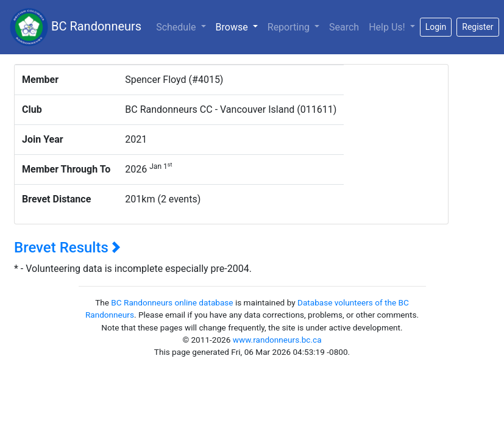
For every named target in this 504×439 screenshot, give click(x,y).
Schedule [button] (177, 27)
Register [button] (477, 27)
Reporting (290, 27)
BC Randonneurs (76, 27)
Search (344, 27)
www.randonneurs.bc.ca (277, 340)
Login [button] (436, 27)
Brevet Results (67, 248)
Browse (239, 26)
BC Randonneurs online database (172, 302)
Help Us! (388, 27)
